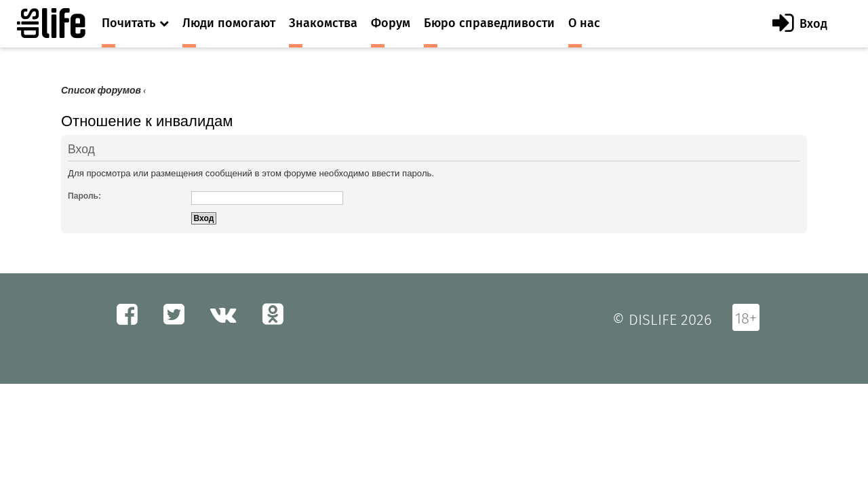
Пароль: (84, 196)
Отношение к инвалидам (147, 121)
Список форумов (101, 91)
